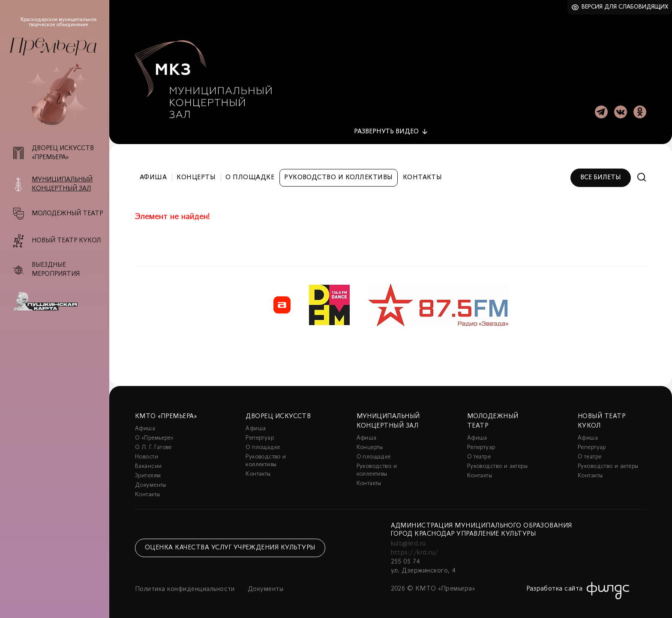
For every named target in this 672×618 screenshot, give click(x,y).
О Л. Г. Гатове (153, 445)
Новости (147, 454)
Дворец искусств (278, 414)
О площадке (250, 175)
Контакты (423, 175)
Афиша (153, 175)
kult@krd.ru (408, 541)
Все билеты (601, 175)
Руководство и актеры (497, 464)
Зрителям (148, 473)
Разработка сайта (555, 586)
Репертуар (260, 436)
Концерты (196, 175)
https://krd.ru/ (415, 550)
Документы (151, 483)
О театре (479, 454)
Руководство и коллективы (339, 175)
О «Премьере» (154, 436)
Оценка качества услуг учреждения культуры (230, 546)
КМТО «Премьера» (166, 414)
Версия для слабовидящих (625, 7)
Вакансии (148, 464)
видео (386, 129)
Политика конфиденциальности (185, 587)
